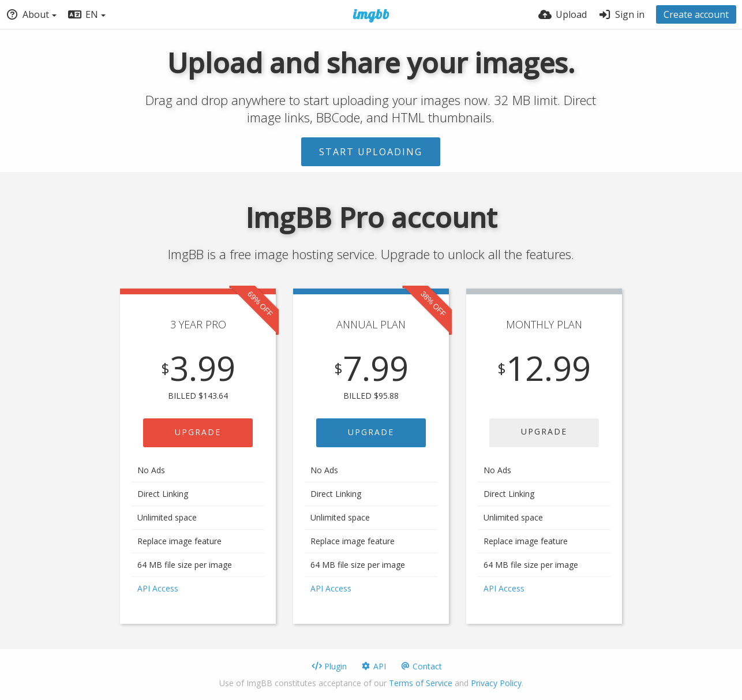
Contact (421, 666)
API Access (158, 588)
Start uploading (371, 152)
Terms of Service (421, 683)
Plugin (329, 666)
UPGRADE (198, 432)
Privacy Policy (496, 683)
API (373, 666)
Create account (696, 14)
